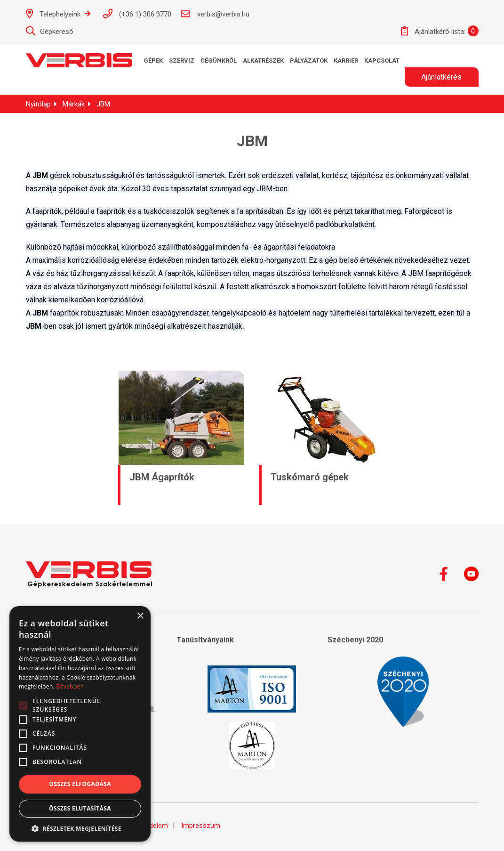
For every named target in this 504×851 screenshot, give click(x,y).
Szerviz (182, 61)
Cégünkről (219, 61)
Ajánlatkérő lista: (433, 31)
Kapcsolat (382, 61)
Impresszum (201, 826)
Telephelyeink (58, 13)
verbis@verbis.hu (215, 14)
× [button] (140, 616)
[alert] (80, 724)
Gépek (153, 61)
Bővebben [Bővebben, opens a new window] (70, 686)
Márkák (74, 104)
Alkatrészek (263, 61)
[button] (80, 828)
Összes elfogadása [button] (80, 784)
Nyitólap (38, 104)
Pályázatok (309, 61)
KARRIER (346, 61)
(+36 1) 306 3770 (137, 13)
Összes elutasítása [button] (80, 808)
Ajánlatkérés (441, 77)
